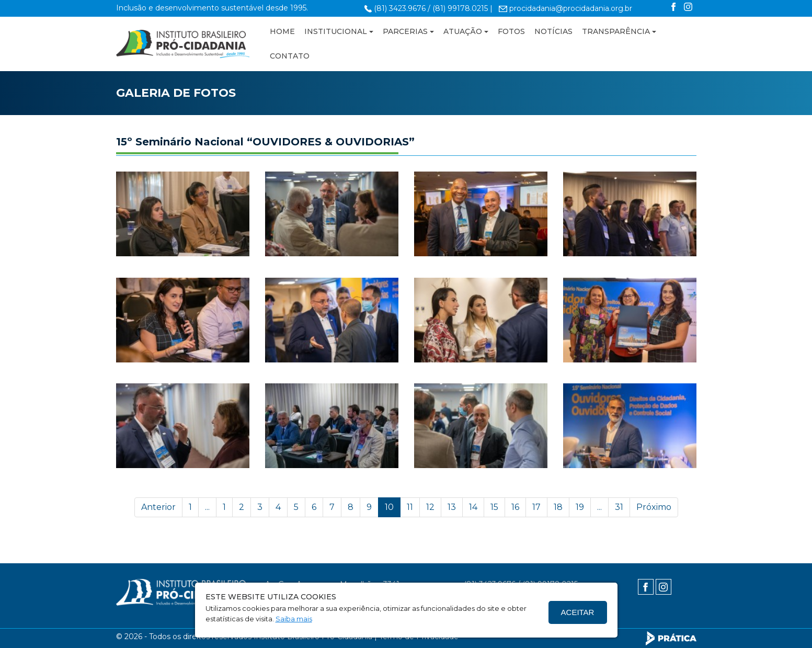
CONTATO (290, 56)
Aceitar (578, 612)
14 (473, 507)
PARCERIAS (405, 31)
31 (619, 507)
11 (410, 507)
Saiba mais (294, 619)
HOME (282, 31)
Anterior (158, 507)
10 (389, 507)
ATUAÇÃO (463, 31)
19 (580, 507)
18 (558, 507)
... (207, 507)
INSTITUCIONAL (336, 31)
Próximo (654, 507)
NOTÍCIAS (553, 31)
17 (536, 507)
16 (515, 507)
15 (494, 507)
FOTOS (511, 31)
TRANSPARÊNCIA (616, 31)
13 (452, 507)
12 (430, 507)
